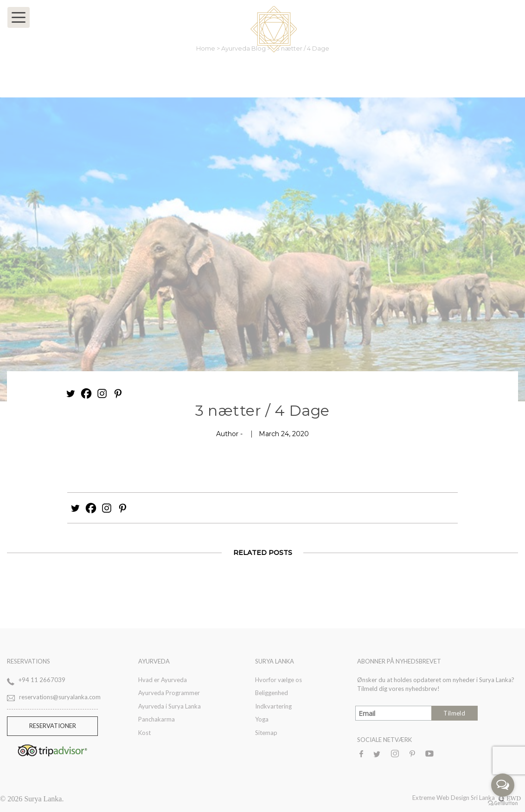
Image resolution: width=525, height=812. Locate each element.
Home (206, 48)
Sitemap (266, 733)
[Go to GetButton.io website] (503, 803)
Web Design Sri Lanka (479, 798)
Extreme (424, 798)
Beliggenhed (272, 693)
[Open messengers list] (503, 785)
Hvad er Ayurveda (163, 680)
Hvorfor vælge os (279, 680)
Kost (144, 733)
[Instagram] (102, 393)
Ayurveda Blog (244, 48)
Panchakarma (157, 719)
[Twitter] (70, 393)
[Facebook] (86, 393)
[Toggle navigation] (19, 17)
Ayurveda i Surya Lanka (170, 706)
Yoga (262, 719)
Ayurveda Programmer (169, 693)
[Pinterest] (118, 393)
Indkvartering (273, 706)
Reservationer (53, 726)
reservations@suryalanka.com (60, 697)
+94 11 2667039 (42, 680)
